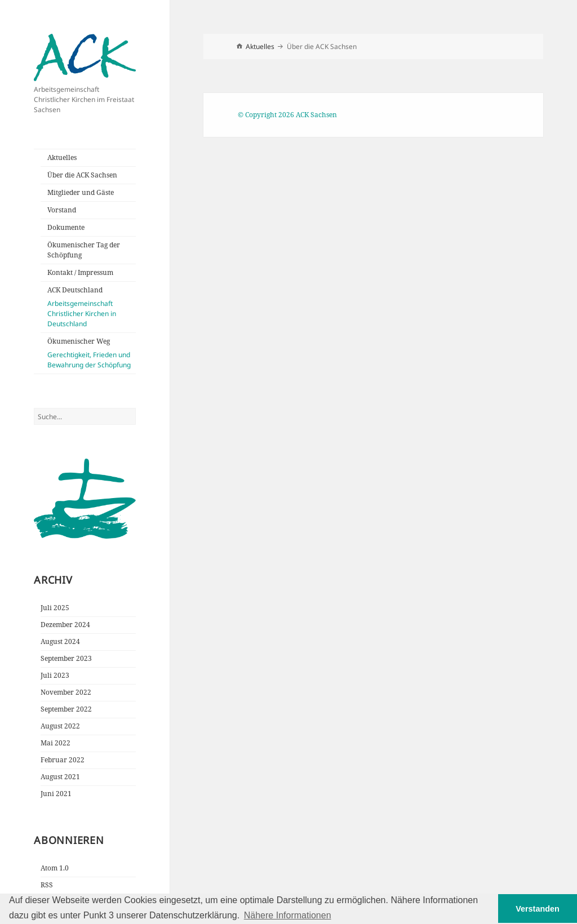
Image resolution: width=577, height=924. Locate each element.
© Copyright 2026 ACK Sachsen (287, 115)
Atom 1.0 (55, 868)
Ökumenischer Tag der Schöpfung (84, 250)
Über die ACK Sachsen (82, 175)
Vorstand (62, 210)
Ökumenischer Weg (92, 353)
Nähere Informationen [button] (288, 915)
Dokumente (66, 227)
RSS (47, 885)
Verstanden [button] (538, 909)
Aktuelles (62, 157)
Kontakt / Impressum (80, 272)
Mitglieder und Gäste (81, 192)
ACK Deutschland (92, 307)
